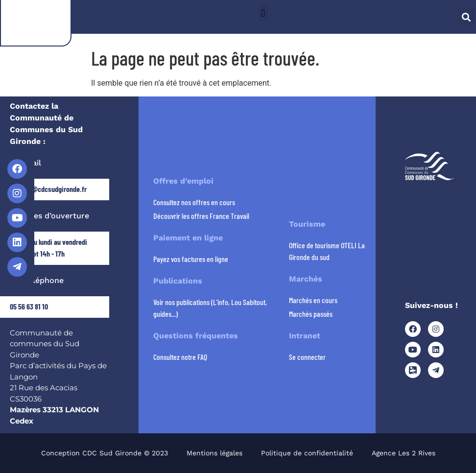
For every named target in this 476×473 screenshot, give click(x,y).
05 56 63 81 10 (29, 306)
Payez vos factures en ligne (191, 259)
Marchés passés (311, 314)
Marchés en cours (313, 300)
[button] (263, 13)
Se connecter (307, 357)
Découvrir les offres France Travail (201, 216)
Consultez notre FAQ (180, 357)
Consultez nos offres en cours (194, 202)
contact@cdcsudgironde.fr (48, 189)
